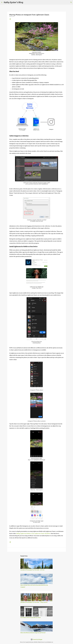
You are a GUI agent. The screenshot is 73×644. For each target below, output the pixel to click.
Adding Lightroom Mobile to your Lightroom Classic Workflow (33, 534)
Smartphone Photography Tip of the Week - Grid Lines (32, 570)
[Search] (25, 2)
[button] (10, 19)
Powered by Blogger (37, 639)
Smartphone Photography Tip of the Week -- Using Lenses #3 (34, 602)
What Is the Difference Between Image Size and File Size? (33, 633)
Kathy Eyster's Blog (13, 2)
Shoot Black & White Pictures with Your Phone (31, 618)
